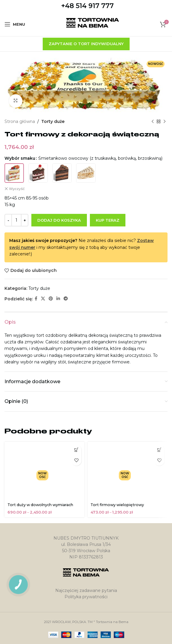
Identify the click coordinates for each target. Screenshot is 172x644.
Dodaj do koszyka (59, 220)
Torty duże (53, 121)
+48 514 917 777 (87, 6)
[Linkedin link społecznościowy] (58, 299)
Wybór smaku (20, 158)
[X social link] (43, 299)
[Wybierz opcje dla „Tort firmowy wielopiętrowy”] (159, 450)
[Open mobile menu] (15, 24)
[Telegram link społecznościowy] (66, 299)
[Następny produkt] (165, 121)
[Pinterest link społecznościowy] (51, 299)
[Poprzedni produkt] (153, 121)
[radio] (14, 173)
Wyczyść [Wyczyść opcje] (17, 188)
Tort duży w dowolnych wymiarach (40, 505)
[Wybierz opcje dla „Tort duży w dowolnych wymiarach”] (76, 450)
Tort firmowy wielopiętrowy (117, 505)
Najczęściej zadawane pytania (86, 590)
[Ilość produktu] (16, 220)
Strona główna (20, 121)
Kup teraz (108, 220)
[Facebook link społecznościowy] (36, 299)
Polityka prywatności (86, 597)
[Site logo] (93, 24)
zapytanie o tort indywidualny (86, 44)
